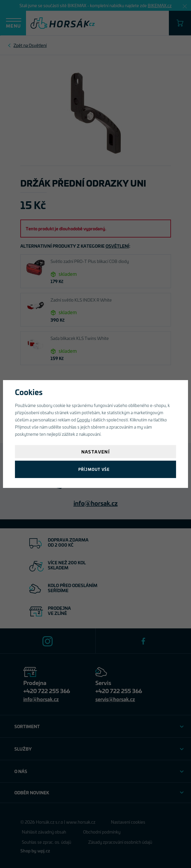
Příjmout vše (94, 469)
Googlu (83, 419)
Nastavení (96, 452)
